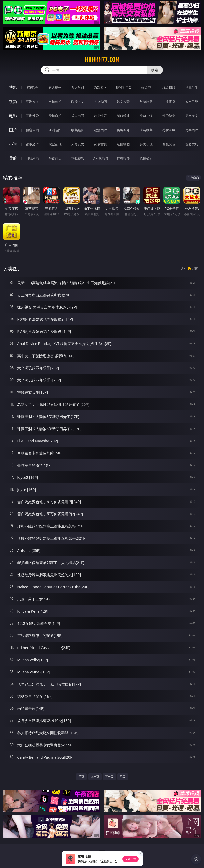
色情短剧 (146, 158)
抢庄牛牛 (192, 87)
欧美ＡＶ (78, 102)
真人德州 (55, 87)
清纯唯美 (146, 130)
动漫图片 (100, 130)
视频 (13, 101)
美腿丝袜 (123, 130)
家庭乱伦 (55, 144)
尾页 (123, 776)
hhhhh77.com (102, 60)
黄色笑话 (169, 144)
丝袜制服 (146, 102)
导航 (13, 158)
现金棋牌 (169, 87)
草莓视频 (78, 158)
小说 (13, 144)
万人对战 (78, 87)
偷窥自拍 (32, 130)
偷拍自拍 (55, 116)
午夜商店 (55, 158)
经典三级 (146, 116)
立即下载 (131, 859)
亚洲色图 (55, 130)
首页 (81, 776)
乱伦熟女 (169, 116)
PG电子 (32, 87)
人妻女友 (78, 144)
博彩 (13, 87)
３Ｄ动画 (100, 102)
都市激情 (32, 144)
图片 (13, 130)
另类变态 (192, 116)
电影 (13, 116)
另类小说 (146, 144)
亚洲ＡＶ (32, 102)
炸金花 (146, 87)
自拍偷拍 (55, 102)
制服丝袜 (123, 116)
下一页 (109, 776)
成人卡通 (78, 116)
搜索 (155, 70)
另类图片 (192, 130)
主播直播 (169, 102)
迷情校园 (123, 144)
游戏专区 (100, 87)
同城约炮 (32, 158)
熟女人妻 (123, 102)
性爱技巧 (192, 144)
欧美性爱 (100, 116)
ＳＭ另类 (192, 102)
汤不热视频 (100, 158)
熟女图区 (169, 130)
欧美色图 (78, 130)
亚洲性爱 (32, 116)
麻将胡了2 (123, 87)
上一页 (95, 776)
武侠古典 (100, 144)
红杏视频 (123, 158)
